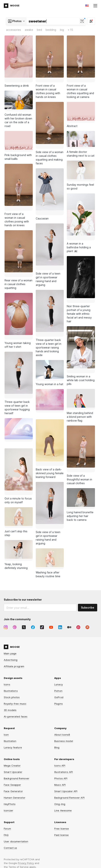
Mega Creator (12, 726)
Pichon (58, 651)
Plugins (59, 664)
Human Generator (15, 758)
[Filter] (91, 21)
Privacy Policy (26, 824)
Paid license (62, 796)
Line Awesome (63, 771)
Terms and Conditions (17, 855)
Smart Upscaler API (66, 752)
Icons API (60, 726)
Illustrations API (64, 733)
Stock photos (12, 658)
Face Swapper (12, 745)
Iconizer (9, 771)
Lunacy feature (13, 708)
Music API (60, 745)
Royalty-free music (15, 664)
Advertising (11, 620)
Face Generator (13, 752)
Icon (6, 695)
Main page (10, 614)
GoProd (59, 658)
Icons (7, 645)
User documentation (16, 802)
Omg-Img (60, 765)
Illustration (10, 702)
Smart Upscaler (13, 733)
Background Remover (17, 739)
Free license (62, 789)
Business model (64, 702)
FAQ (6, 796)
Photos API (61, 739)
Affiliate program (14, 627)
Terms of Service (19, 827)
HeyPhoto (10, 765)
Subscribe (88, 568)
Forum (7, 789)
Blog (57, 708)
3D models (10, 671)
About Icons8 (62, 695)
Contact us (10, 808)
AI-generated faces (16, 677)
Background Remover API (69, 758)
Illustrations (11, 651)
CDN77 (93, 853)
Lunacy (59, 645)
